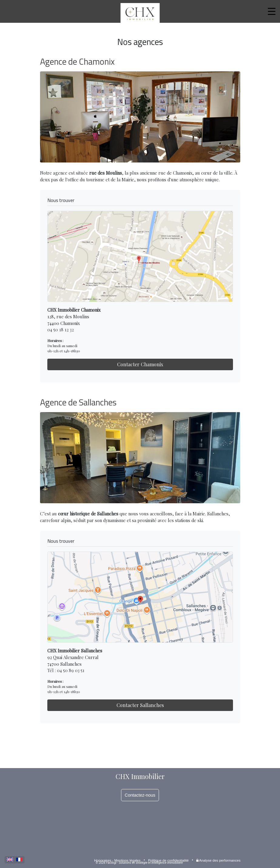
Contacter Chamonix (140, 364)
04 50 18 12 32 (61, 330)
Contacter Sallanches (140, 705)
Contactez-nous (140, 795)
